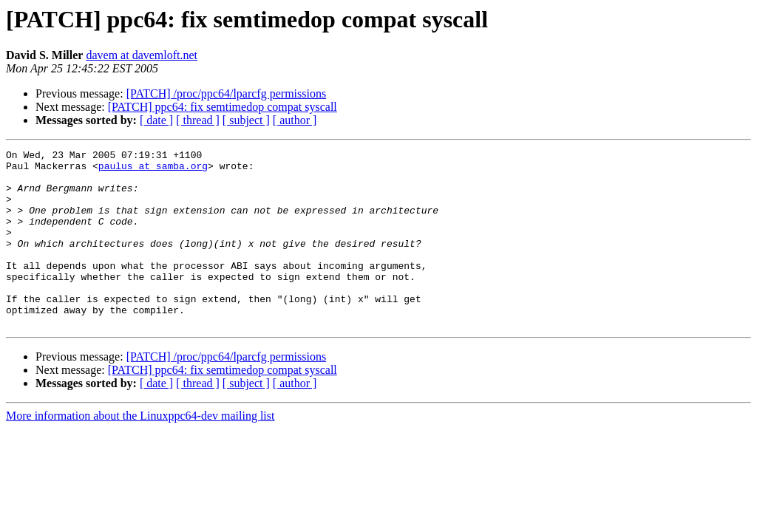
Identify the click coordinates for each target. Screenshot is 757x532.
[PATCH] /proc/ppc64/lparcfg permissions (226, 93)
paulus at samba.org (153, 170)
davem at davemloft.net (142, 55)
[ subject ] (246, 120)
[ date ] (156, 120)
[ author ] (295, 120)
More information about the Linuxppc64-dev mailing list (140, 451)
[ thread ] (198, 120)
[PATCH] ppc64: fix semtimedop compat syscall (223, 107)
